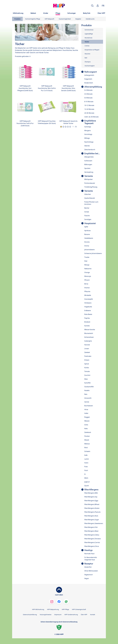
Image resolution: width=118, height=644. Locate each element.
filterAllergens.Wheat (92, 504)
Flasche (87, 216)
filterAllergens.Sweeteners (94, 523)
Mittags (87, 138)
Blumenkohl (89, 333)
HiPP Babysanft (49, 19)
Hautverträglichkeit (65, 19)
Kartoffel (87, 383)
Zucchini (87, 375)
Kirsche (87, 242)
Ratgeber (78, 19)
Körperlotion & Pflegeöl (92, 50)
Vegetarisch (89, 575)
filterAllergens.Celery (92, 535)
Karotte (87, 326)
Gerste (87, 402)
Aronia (87, 246)
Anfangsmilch (89, 75)
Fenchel (87, 345)
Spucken (87, 168)
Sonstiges (88, 219)
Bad (86, 58)
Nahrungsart (91, 72)
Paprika (87, 318)
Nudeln (87, 390)
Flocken (87, 436)
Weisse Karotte (90, 330)
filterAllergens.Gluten (92, 508)
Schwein (87, 451)
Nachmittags (89, 142)
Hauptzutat (90, 223)
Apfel (86, 227)
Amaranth (88, 398)
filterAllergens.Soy (91, 497)
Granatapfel (89, 299)
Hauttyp (88, 550)
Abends (87, 146)
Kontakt (93, 615)
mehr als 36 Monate (91, 117)
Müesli (87, 440)
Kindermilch (89, 83)
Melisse (87, 444)
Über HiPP (84, 615)
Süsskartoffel (89, 387)
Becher (87, 208)
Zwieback (88, 432)
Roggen (87, 417)
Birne (86, 284)
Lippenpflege (89, 34)
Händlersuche (90, 19)
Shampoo (88, 62)
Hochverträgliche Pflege (33, 19)
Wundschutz (88, 38)
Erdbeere (88, 310)
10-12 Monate (89, 105)
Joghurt (87, 482)
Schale (87, 212)
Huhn (86, 463)
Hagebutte (88, 307)
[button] (92, 6)
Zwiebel (87, 352)
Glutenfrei (88, 567)
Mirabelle (88, 295)
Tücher (87, 42)
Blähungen (88, 164)
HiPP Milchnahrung (38, 609)
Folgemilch (88, 79)
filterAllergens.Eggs (91, 501)
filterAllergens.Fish (91, 527)
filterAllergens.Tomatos (93, 539)
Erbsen (87, 360)
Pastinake (88, 356)
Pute (86, 467)
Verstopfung (89, 172)
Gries (86, 425)
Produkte (17, 19)
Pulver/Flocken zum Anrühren (91, 203)
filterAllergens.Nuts (91, 516)
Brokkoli (87, 322)
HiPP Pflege (65, 609)
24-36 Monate (89, 113)
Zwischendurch (90, 150)
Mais (86, 379)
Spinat (87, 364)
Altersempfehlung (93, 87)
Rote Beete (88, 314)
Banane (87, 234)
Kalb (86, 455)
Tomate (87, 371)
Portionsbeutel (90, 183)
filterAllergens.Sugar (92, 520)
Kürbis (87, 368)
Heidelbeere (89, 238)
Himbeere (88, 303)
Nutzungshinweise (46, 615)
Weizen (87, 421)
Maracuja (88, 276)
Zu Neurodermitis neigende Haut (91, 559)
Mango (87, 265)
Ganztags (88, 127)
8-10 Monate (89, 102)
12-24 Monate (89, 109)
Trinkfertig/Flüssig (91, 187)
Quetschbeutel (90, 198)
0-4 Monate (88, 90)
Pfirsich (87, 280)
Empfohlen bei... (92, 153)
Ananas (87, 288)
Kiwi (86, 261)
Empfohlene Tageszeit (90, 122)
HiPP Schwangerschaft (79, 609)
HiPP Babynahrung (53, 609)
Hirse (86, 409)
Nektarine (88, 269)
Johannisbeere (89, 250)
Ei (85, 474)
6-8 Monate (88, 98)
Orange (87, 272)
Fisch (86, 470)
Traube (87, 257)
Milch (86, 478)
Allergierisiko (89, 157)
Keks (86, 429)
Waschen (87, 54)
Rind (86, 448)
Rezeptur (89, 564)
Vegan (87, 578)
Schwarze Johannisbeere (93, 253)
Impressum (58, 615)
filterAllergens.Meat (91, 531)
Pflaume (87, 291)
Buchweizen (89, 406)
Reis (86, 394)
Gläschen (88, 194)
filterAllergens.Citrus (92, 546)
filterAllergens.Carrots (92, 542)
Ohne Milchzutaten (91, 571)
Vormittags (88, 134)
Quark (87, 486)
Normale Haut (89, 554)
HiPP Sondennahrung (71, 615)
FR (103, 6)
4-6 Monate (88, 94)
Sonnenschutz (89, 30)
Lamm (87, 459)
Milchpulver (89, 179)
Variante (89, 176)
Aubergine (88, 341)
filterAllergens (91, 490)
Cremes (87, 46)
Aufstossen (88, 161)
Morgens (88, 130)
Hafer (86, 413)
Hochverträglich (90, 66)
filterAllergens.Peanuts (92, 512)
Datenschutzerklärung (30, 615)
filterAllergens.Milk (91, 493)
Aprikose (88, 231)
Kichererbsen (89, 337)
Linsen (87, 349)
